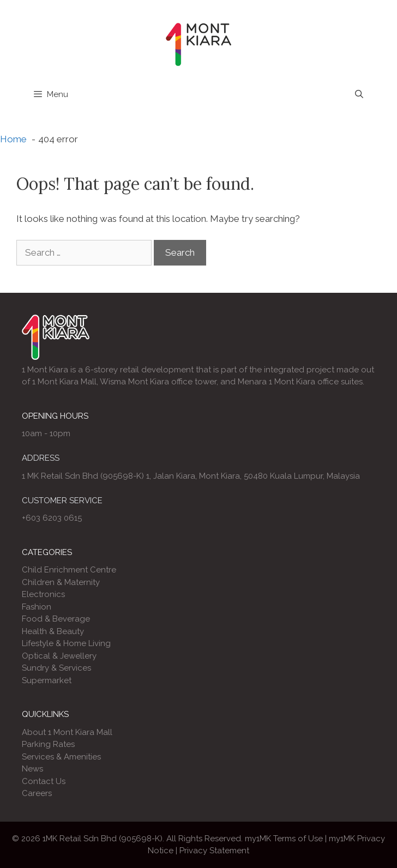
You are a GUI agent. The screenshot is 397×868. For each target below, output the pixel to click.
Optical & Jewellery (59, 656)
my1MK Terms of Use (284, 839)
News (32, 769)
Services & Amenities (61, 757)
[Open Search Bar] (359, 94)
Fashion (37, 607)
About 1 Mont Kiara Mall (67, 732)
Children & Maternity (61, 582)
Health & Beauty (53, 631)
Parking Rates (48, 744)
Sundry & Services (56, 668)
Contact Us (44, 781)
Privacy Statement (214, 851)
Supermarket (47, 680)
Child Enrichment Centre (69, 570)
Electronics (43, 594)
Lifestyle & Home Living (66, 643)
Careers (37, 793)
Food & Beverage (56, 619)
